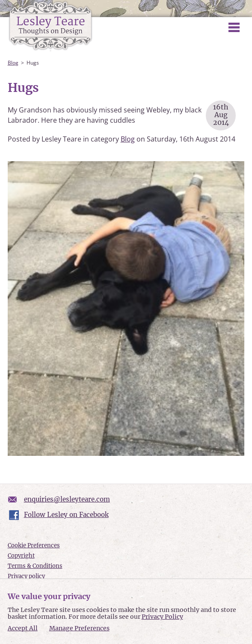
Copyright (21, 556)
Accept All (23, 628)
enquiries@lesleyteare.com (67, 499)
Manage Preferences (79, 628)
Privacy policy (26, 576)
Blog (13, 63)
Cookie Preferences (34, 545)
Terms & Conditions (35, 566)
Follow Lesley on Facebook (66, 515)
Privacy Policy (162, 617)
